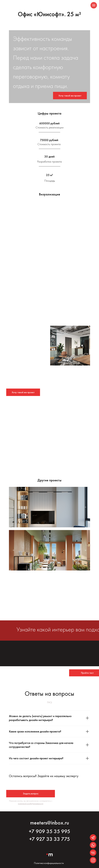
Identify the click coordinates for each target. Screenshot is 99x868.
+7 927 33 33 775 (50, 839)
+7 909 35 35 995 (50, 831)
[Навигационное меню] (94, 5)
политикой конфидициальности (31, 804)
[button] (70, 96)
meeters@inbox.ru (50, 823)
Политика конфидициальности (49, 863)
